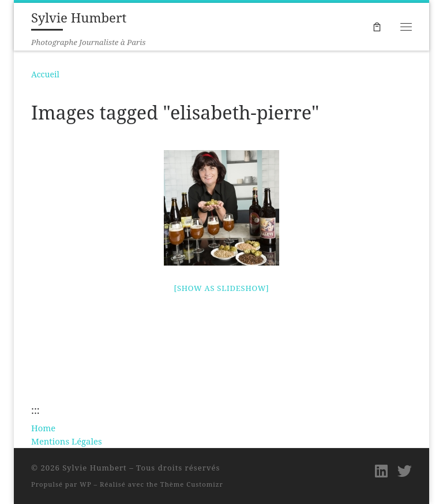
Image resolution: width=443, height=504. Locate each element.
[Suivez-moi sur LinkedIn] (381, 471)
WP (85, 484)
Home (43, 428)
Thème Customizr (192, 484)
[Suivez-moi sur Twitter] (405, 471)
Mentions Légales (67, 441)
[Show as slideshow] (222, 288)
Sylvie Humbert (95, 468)
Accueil (45, 74)
